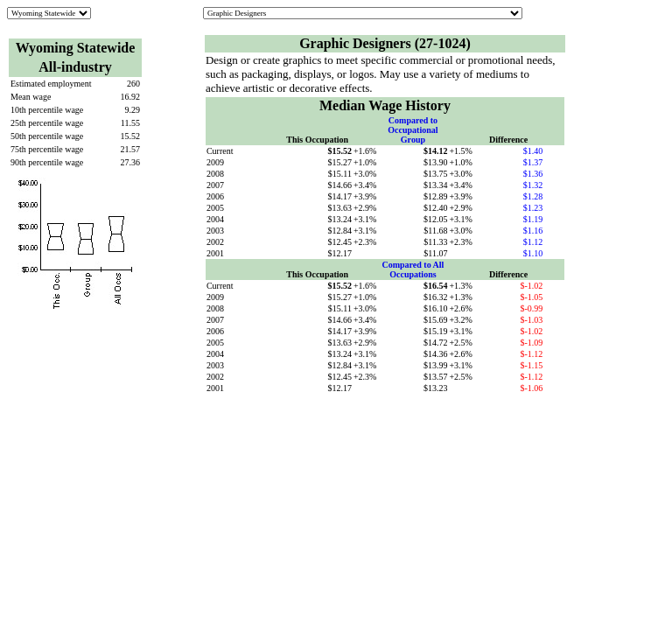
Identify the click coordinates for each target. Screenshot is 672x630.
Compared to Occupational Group (413, 130)
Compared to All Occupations (413, 269)
